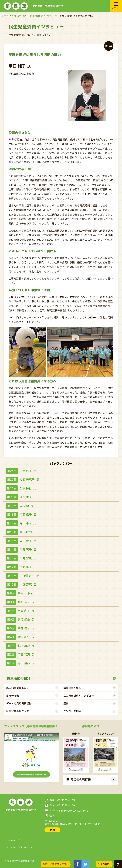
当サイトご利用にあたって (20, 847)
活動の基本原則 (90, 688)
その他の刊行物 (78, 779)
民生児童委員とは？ (32, 688)
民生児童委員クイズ (32, 711)
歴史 (90, 703)
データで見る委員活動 (32, 703)
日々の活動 (32, 696)
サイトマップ (13, 840)
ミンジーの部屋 (90, 711)
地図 (52, 830)
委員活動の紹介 (20, 16)
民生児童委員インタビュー (44, 16)
